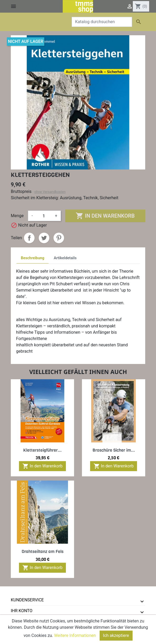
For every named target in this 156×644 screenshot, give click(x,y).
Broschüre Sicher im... (114, 450)
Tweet (44, 238)
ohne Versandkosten (50, 192)
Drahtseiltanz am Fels (43, 551)
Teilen (29, 238)
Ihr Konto (22, 611)
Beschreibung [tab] (33, 258)
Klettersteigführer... (42, 450)
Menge (17, 216)
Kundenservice (27, 600)
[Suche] (102, 22)
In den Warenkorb (105, 216)
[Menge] (44, 216)
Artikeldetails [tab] (65, 258)
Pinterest (59, 238)
